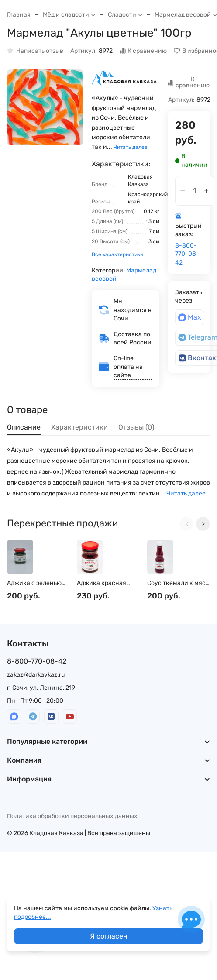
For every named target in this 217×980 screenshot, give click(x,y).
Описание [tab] (24, 427)
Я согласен (109, 936)
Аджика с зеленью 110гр (34, 583)
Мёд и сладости (69, 15)
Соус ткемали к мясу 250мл (178, 583)
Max (190, 317)
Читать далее (131, 147)
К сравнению (143, 51)
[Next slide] (203, 524)
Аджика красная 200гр (102, 583)
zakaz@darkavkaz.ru (36, 675)
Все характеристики (117, 254)
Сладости (125, 15)
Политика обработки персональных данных (72, 816)
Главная (19, 15)
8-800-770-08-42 (187, 254)
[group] (45, 107)
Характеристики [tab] (79, 427)
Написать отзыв (35, 51)
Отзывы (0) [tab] (136, 427)
